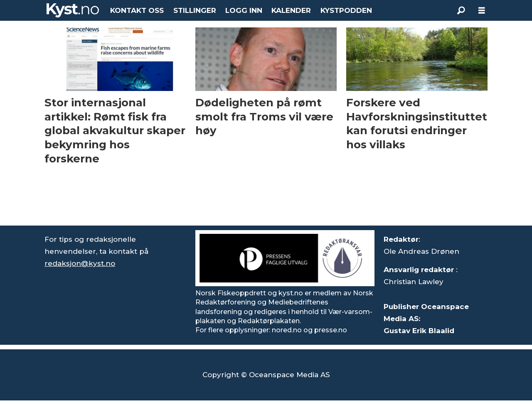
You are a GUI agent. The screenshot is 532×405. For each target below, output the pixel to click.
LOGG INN (244, 10)
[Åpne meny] (482, 11)
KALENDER (291, 10)
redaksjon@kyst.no (80, 263)
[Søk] (461, 10)
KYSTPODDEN (346, 10)
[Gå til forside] (73, 10)
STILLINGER (195, 10)
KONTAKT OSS (137, 10)
